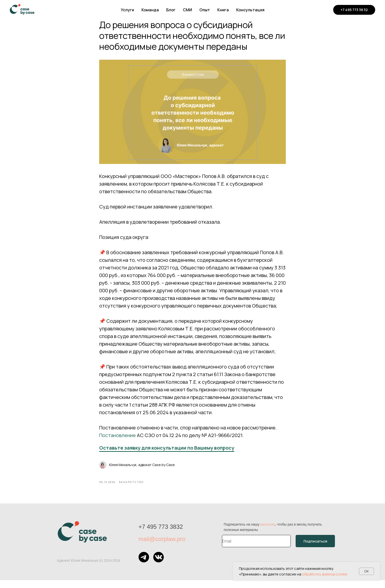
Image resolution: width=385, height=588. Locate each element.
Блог (171, 10)
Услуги (127, 10)
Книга (223, 10)
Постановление (117, 439)
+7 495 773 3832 (161, 535)
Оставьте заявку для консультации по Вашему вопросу (167, 452)
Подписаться (315, 549)
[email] (256, 549)
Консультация (250, 10)
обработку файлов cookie (325, 574)
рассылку (268, 532)
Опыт (205, 10)
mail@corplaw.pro (162, 547)
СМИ (187, 10)
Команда (150, 10)
